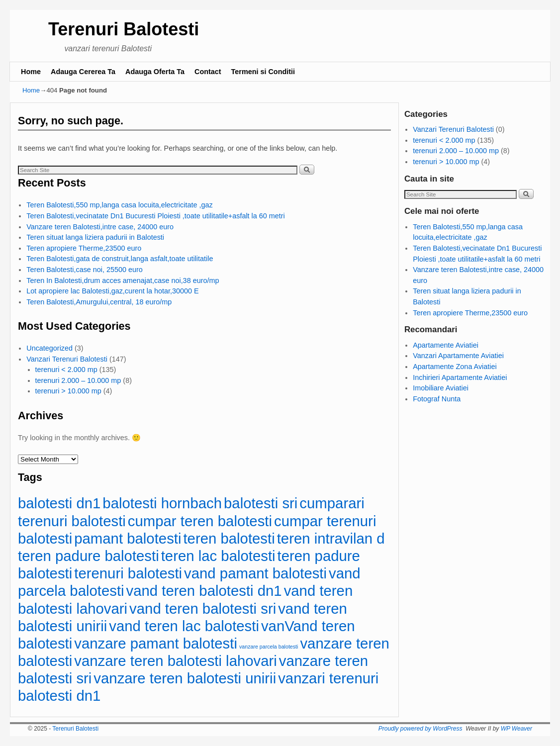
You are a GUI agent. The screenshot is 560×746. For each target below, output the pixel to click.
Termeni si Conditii (263, 72)
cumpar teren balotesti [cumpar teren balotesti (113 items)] (200, 521)
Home (31, 72)
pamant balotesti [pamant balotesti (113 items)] (128, 538)
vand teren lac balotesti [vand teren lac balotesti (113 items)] (184, 626)
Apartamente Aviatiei (446, 345)
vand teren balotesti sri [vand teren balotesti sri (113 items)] (203, 608)
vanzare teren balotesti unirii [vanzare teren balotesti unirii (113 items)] (185, 678)
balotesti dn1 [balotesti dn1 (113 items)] (59, 503)
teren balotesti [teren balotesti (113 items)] (229, 538)
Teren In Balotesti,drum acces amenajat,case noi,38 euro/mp (123, 280)
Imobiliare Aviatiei (441, 388)
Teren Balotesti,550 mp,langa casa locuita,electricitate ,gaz (119, 205)
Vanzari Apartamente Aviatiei (458, 356)
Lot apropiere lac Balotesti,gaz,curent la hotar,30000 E (112, 291)
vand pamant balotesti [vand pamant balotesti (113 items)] (255, 573)
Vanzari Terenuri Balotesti (67, 359)
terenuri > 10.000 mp (68, 391)
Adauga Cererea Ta (83, 72)
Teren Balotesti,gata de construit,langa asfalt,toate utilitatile (120, 259)
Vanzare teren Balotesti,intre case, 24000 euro (100, 227)
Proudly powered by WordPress (420, 729)
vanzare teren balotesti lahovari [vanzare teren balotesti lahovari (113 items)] (176, 661)
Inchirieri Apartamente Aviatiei (460, 377)
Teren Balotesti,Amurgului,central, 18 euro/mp (99, 302)
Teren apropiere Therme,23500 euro (84, 248)
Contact (208, 72)
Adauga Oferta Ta (155, 72)
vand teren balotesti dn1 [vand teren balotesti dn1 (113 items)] (204, 591)
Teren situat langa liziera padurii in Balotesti (95, 237)
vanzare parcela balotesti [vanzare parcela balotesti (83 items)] (269, 647)
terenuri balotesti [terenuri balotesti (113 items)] (128, 573)
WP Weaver (516, 729)
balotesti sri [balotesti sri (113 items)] (261, 503)
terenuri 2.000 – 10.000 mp (78, 380)
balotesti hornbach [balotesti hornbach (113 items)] (162, 503)
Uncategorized (49, 348)
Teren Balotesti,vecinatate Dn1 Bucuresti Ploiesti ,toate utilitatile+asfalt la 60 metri (156, 216)
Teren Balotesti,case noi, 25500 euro (85, 270)
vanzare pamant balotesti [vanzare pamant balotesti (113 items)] (156, 643)
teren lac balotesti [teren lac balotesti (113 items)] (218, 556)
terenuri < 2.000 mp (66, 370)
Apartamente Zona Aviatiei (455, 367)
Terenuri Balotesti (124, 29)
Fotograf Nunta (437, 399)
